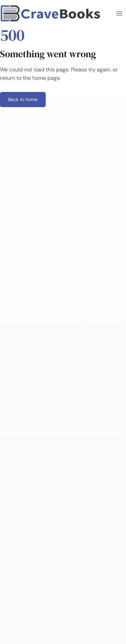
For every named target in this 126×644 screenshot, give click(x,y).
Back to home (23, 99)
